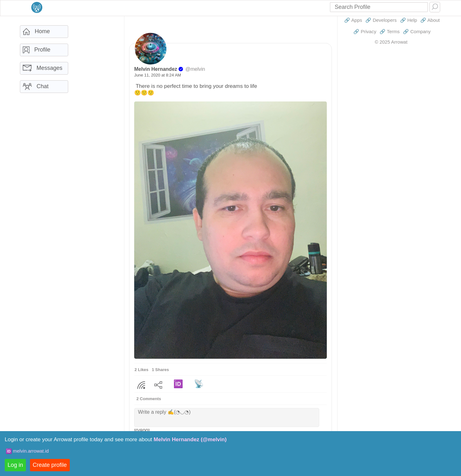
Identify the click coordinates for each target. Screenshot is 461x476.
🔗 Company (417, 31)
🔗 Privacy (365, 31)
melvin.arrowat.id (31, 451)
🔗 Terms (390, 31)
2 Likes (141, 370)
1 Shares (160, 370)
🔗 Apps (353, 20)
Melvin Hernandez (156, 69)
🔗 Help (409, 20)
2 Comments (149, 399)
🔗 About (430, 20)
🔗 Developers (381, 20)
